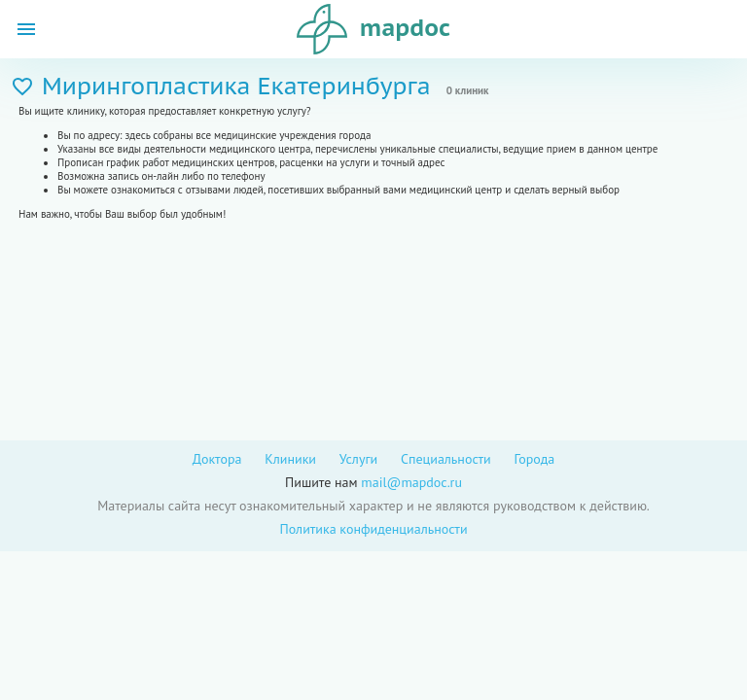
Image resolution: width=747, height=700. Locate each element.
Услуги (358, 459)
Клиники (290, 459)
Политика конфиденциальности (373, 529)
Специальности (446, 459)
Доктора (217, 459)
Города (534, 459)
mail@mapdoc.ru (411, 482)
